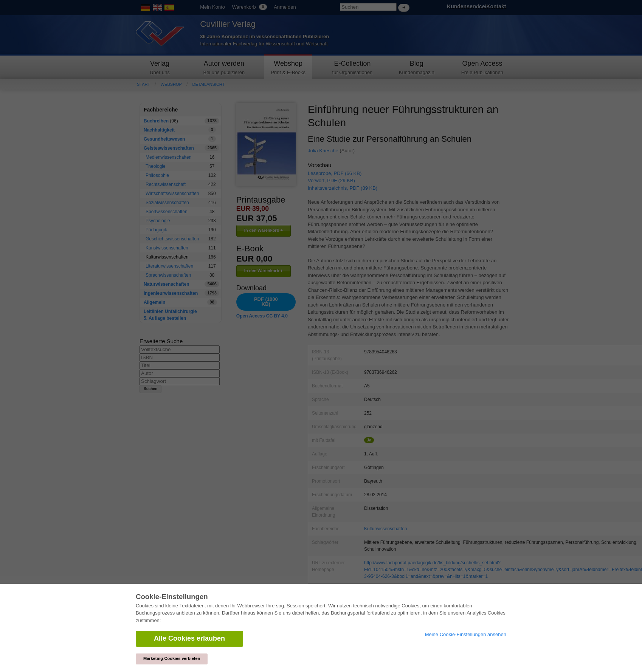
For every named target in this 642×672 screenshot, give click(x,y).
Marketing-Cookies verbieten (172, 658)
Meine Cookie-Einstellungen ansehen (466, 634)
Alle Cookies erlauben (189, 638)
